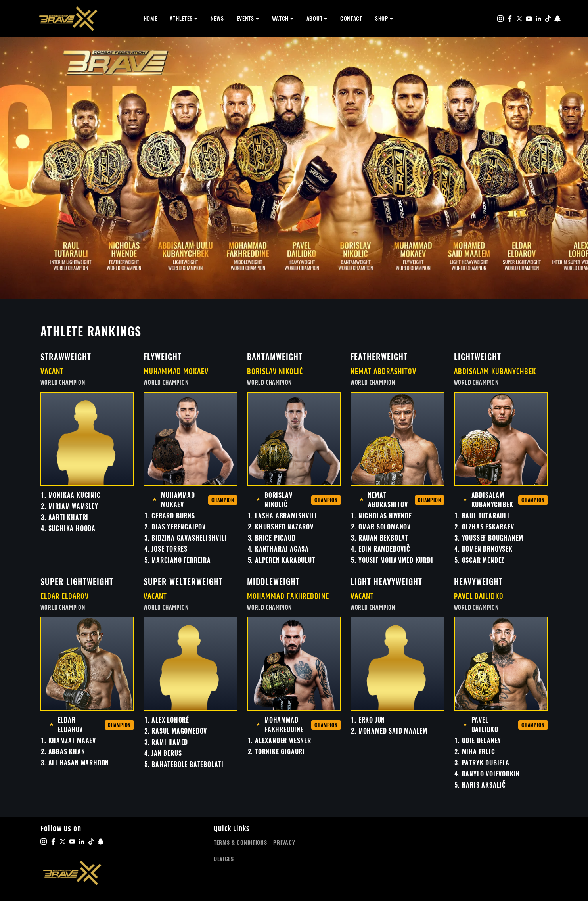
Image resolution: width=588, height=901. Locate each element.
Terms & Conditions (240, 843)
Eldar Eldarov (65, 597)
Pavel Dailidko (479, 597)
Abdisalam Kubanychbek (495, 372)
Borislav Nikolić (275, 372)
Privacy (284, 843)
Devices (224, 859)
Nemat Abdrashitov (383, 372)
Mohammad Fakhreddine (288, 597)
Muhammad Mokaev (176, 372)
